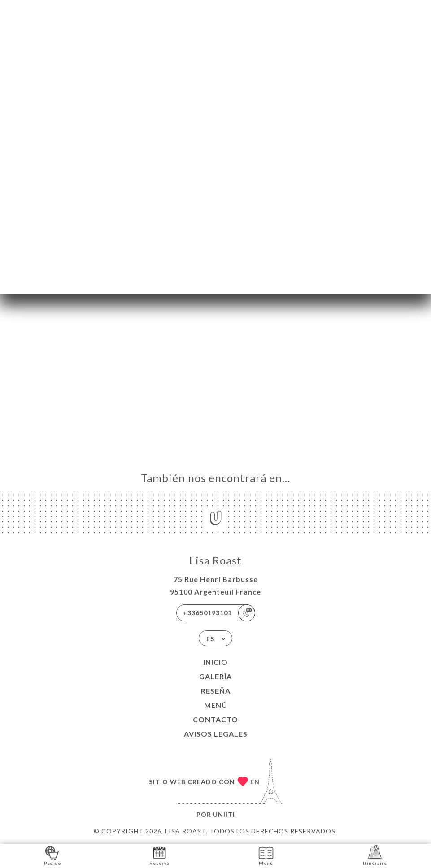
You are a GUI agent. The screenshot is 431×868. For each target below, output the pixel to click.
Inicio (215, 662)
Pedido (52, 855)
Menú (216, 705)
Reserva (159, 855)
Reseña (216, 691)
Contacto (215, 719)
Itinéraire (375, 855)
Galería (215, 676)
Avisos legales (216, 734)
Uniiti (224, 814)
